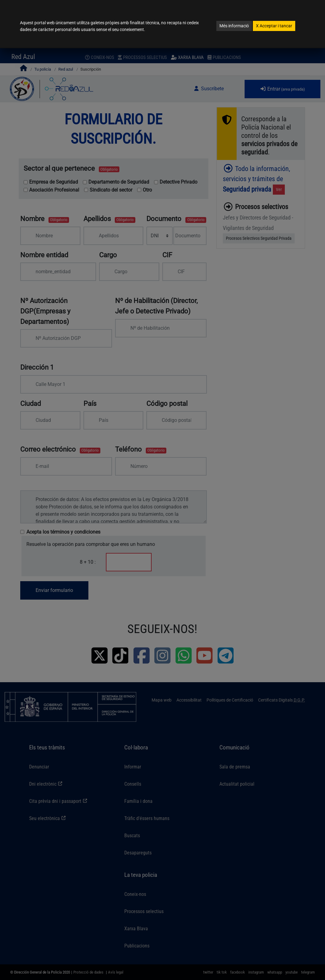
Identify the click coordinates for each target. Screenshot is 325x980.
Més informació (234, 26)
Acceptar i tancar (274, 26)
